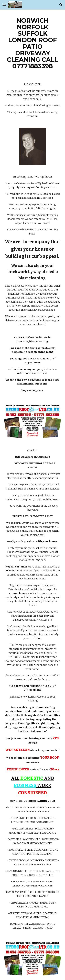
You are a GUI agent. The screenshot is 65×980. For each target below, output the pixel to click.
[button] (4, 5)
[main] (32, 43)
